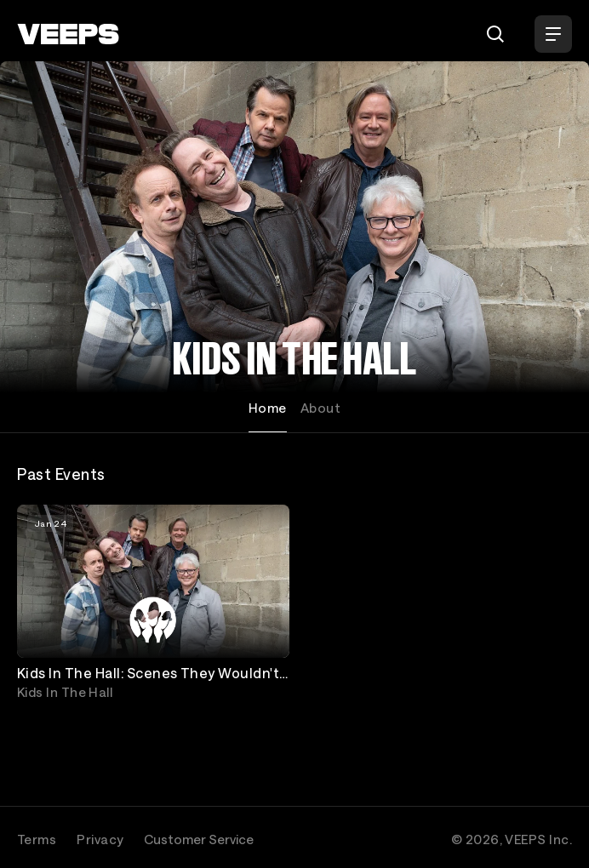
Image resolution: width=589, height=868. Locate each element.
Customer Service (199, 839)
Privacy (100, 839)
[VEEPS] (68, 34)
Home (268, 408)
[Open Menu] (553, 34)
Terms (37, 839)
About (320, 408)
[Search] (495, 34)
